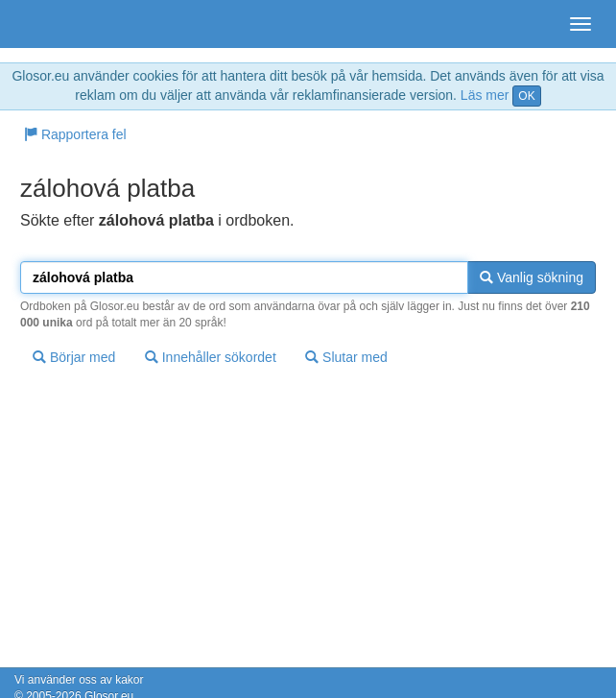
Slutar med (346, 357)
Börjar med (74, 357)
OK (526, 96)
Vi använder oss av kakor (79, 680)
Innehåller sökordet (211, 357)
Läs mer (485, 95)
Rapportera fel (75, 134)
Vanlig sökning (532, 277)
